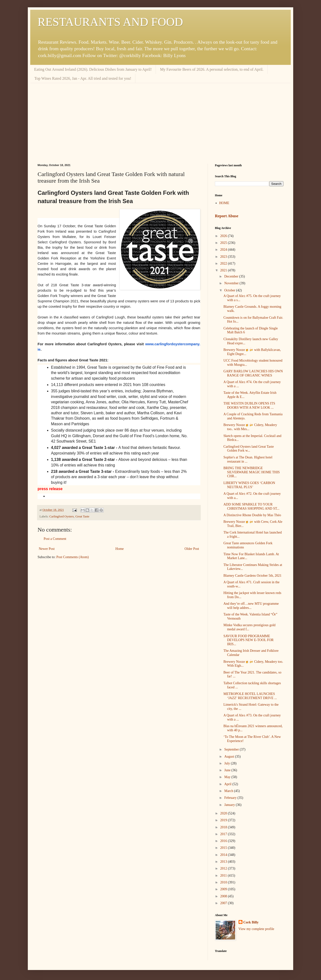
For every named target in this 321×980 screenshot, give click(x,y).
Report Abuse (227, 216)
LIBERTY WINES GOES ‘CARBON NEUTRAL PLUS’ (249, 485)
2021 (224, 270)
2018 (224, 827)
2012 (224, 868)
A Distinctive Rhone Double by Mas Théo (252, 515)
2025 (224, 243)
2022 (224, 263)
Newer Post (47, 549)
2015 (224, 848)
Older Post (192, 549)
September (232, 749)
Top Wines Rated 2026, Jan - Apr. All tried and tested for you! (83, 78)
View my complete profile (256, 929)
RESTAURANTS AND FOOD (110, 22)
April (228, 784)
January (230, 805)
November (232, 283)
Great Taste (82, 516)
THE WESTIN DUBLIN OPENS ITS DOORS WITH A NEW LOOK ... (249, 406)
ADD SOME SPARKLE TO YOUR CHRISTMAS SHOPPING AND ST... (251, 506)
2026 (224, 236)
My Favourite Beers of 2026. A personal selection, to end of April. (212, 69)
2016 (224, 841)
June (228, 770)
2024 (224, 250)
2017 (224, 834)
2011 (224, 876)
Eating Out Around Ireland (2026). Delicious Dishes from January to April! (93, 69)
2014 (224, 855)
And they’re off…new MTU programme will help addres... (251, 606)
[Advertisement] (160, 120)
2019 (224, 820)
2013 (224, 862)
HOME (224, 203)
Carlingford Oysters (61, 516)
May (228, 777)
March (229, 791)
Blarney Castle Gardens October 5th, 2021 (252, 576)
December (232, 276)
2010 (224, 882)
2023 (224, 257)
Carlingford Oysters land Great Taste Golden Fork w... (249, 449)
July (227, 763)
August (230, 757)
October (230, 290)
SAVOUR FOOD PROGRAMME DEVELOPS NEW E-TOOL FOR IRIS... (249, 640)
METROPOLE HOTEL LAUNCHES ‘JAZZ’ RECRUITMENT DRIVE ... (250, 696)
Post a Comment (55, 539)
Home (120, 549)
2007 (224, 903)
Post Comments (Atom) (73, 557)
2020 (224, 813)
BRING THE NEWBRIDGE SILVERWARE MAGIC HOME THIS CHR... (252, 472)
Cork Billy (251, 922)
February (231, 798)
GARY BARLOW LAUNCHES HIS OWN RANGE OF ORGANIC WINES (253, 373)
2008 (224, 896)
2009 (224, 889)
